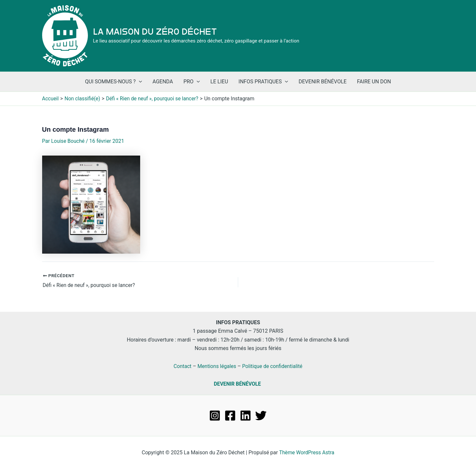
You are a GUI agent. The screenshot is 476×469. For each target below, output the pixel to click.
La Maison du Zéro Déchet (155, 32)
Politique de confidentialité (273, 366)
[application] (139, 82)
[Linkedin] (246, 416)
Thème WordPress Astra (307, 452)
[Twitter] (261, 416)
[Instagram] (215, 416)
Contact (181, 366)
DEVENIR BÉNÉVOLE (238, 384)
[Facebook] (230, 416)
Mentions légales (216, 366)
